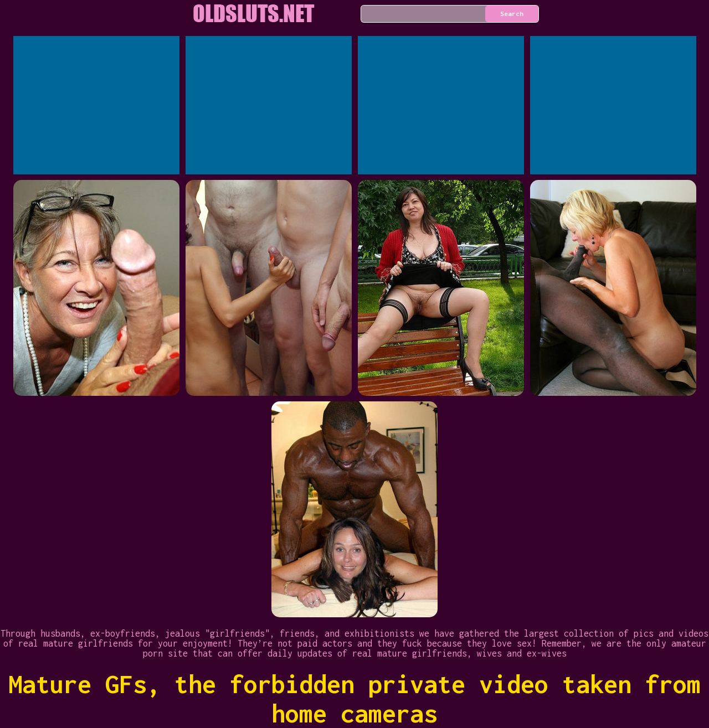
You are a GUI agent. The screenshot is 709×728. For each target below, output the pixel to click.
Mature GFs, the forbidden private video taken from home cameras (354, 699)
